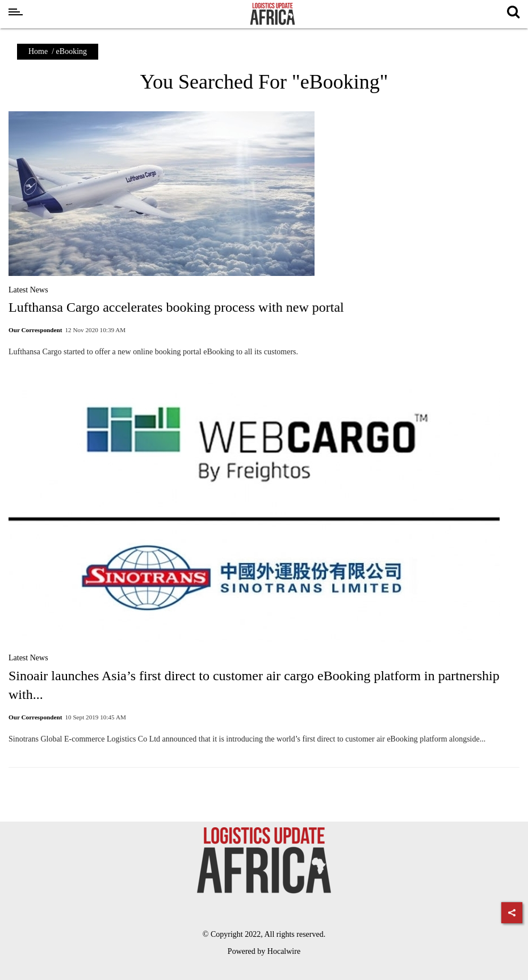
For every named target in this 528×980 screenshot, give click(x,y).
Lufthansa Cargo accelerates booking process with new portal (176, 307)
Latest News (28, 290)
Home (38, 51)
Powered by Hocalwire (264, 951)
